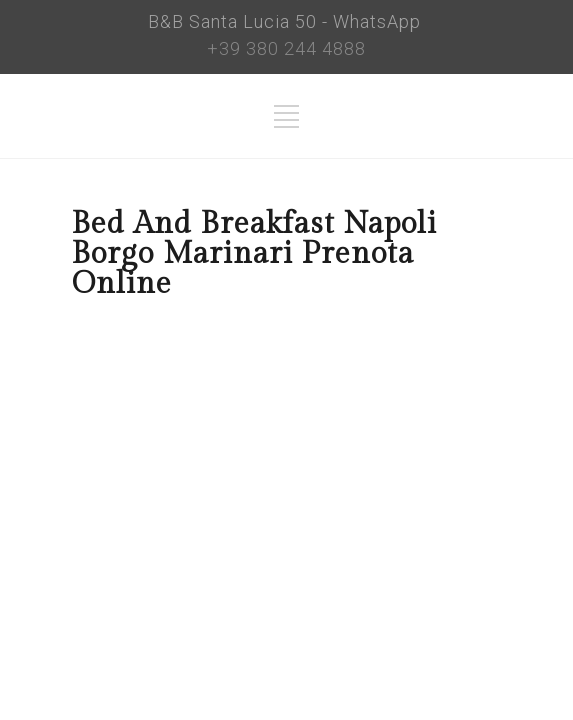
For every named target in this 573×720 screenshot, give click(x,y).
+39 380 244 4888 (286, 48)
